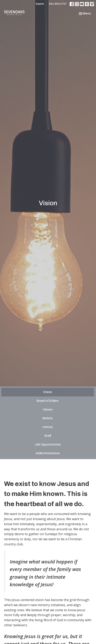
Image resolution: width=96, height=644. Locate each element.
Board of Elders (48, 401)
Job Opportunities (48, 444)
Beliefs (48, 418)
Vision (48, 392)
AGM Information (48, 453)
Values (48, 409)
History (48, 427)
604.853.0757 (58, 4)
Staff (48, 436)
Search (40, 4)
